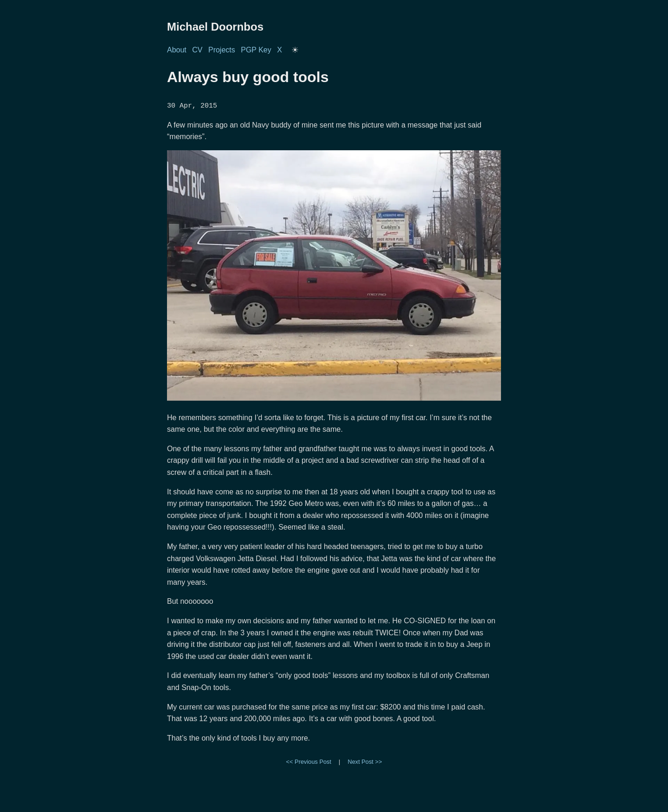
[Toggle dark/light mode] (295, 50)
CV (197, 50)
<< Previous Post (309, 761)
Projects (222, 50)
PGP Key (256, 50)
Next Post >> (365, 761)
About (177, 50)
